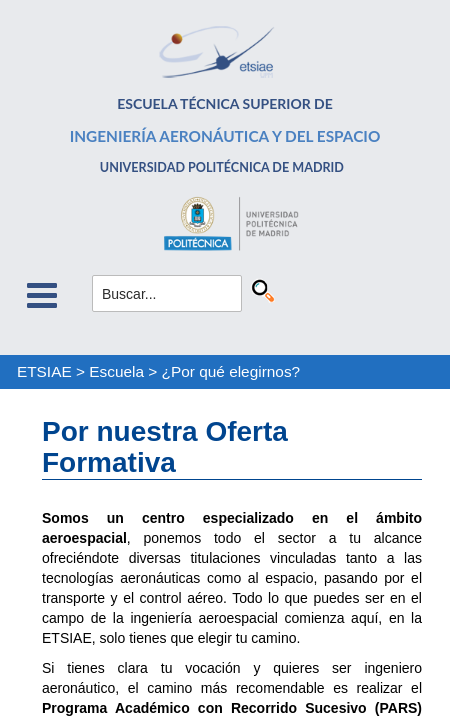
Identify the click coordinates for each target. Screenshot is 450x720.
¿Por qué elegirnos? (231, 371)
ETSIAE (44, 371)
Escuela (116, 371)
